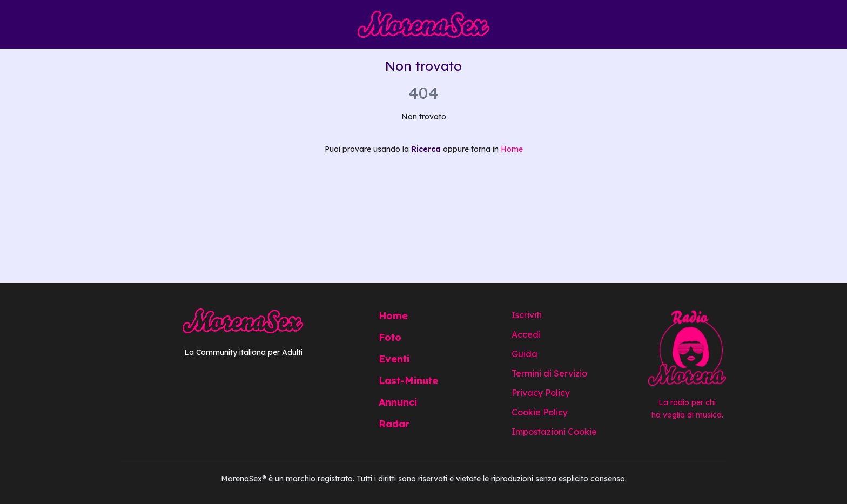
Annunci (398, 402)
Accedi (526, 334)
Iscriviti (527, 315)
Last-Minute (408, 381)
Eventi (394, 359)
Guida (525, 354)
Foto (390, 337)
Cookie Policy (540, 412)
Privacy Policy (541, 393)
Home (512, 149)
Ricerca (426, 149)
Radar (394, 424)
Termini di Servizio (549, 373)
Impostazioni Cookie (554, 432)
